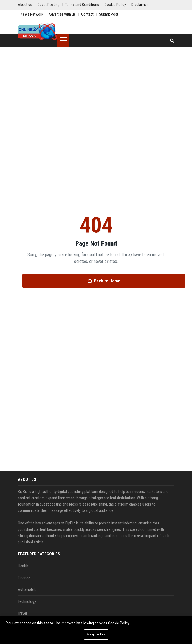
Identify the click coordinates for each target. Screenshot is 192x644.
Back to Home (104, 281)
